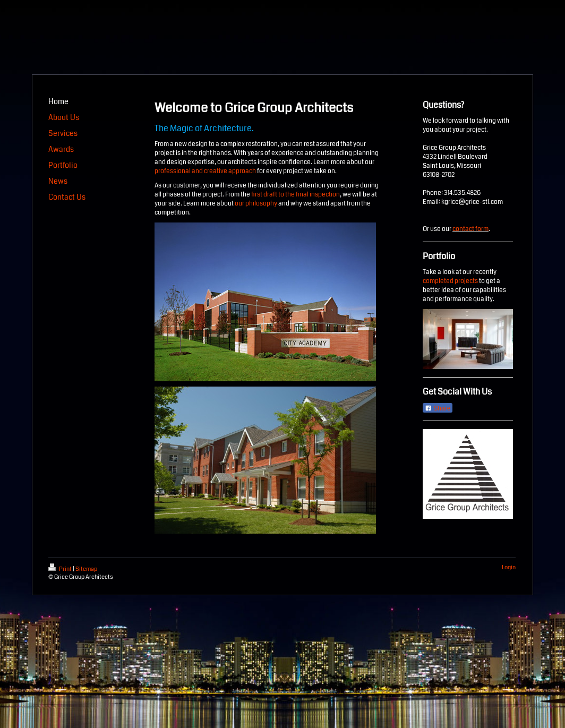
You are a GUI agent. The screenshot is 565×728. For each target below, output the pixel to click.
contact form (470, 229)
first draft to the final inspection (296, 195)
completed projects (450, 281)
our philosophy (256, 204)
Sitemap (86, 569)
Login (509, 567)
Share (438, 408)
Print (61, 569)
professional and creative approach (205, 171)
